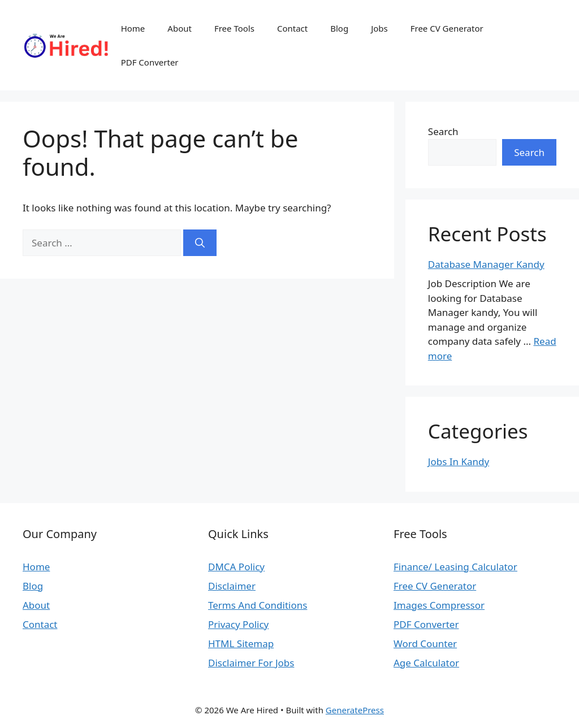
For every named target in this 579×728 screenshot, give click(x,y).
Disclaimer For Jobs (251, 663)
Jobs (379, 28)
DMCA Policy (236, 567)
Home (133, 28)
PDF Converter (150, 62)
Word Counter (425, 643)
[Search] (200, 243)
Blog (339, 28)
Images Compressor (439, 605)
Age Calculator (426, 663)
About (180, 28)
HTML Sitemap (241, 643)
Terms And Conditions (258, 605)
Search (443, 131)
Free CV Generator (447, 28)
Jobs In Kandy (459, 461)
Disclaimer (232, 586)
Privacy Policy (238, 624)
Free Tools (234, 28)
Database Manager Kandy (486, 264)
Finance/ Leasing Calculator (455, 567)
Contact (292, 28)
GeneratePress (355, 710)
